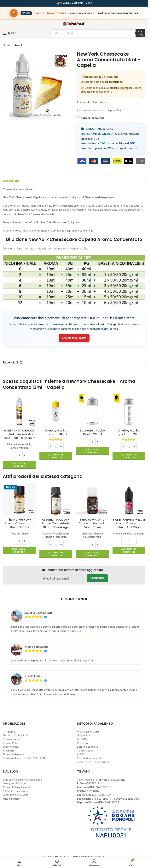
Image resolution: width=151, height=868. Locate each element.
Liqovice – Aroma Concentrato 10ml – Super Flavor (92, 523)
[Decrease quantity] (14, 455)
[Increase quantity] (25, 455)
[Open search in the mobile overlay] (99, 33)
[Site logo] (74, 23)
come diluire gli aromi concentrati (73, 230)
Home (7, 45)
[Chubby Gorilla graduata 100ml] (56, 411)
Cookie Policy (11, 743)
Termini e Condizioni (15, 735)
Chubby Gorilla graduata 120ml (129, 432)
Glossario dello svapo (16, 795)
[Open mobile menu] (9, 33)
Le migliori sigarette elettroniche (22, 780)
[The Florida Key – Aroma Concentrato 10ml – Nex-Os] (19, 500)
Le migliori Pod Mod (15, 783)
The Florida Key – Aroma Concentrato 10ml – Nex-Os (19, 523)
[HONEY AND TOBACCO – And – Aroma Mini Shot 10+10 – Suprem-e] (19, 411)
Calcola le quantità (74, 338)
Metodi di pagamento (90, 758)
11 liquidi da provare (15, 791)
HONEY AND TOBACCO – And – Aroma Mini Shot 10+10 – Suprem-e (19, 434)
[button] (19, 465)
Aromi (18, 45)
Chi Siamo (9, 731)
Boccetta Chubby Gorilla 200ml (92, 432)
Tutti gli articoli (12, 799)
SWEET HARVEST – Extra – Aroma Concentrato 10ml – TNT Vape (129, 523)
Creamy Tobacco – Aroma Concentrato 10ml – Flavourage (56, 523)
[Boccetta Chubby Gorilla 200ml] (92, 411)
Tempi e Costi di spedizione (93, 762)
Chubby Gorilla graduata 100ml (56, 432)
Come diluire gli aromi (16, 787)
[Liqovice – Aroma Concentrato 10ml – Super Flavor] (92, 500)
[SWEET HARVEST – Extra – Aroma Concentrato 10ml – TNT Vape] (129, 500)
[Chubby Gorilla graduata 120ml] (129, 411)
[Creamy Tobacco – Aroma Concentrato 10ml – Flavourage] (56, 500)
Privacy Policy (12, 739)
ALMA (81, 754)
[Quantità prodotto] (19, 455)
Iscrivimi (97, 578)
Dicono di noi (11, 747)
